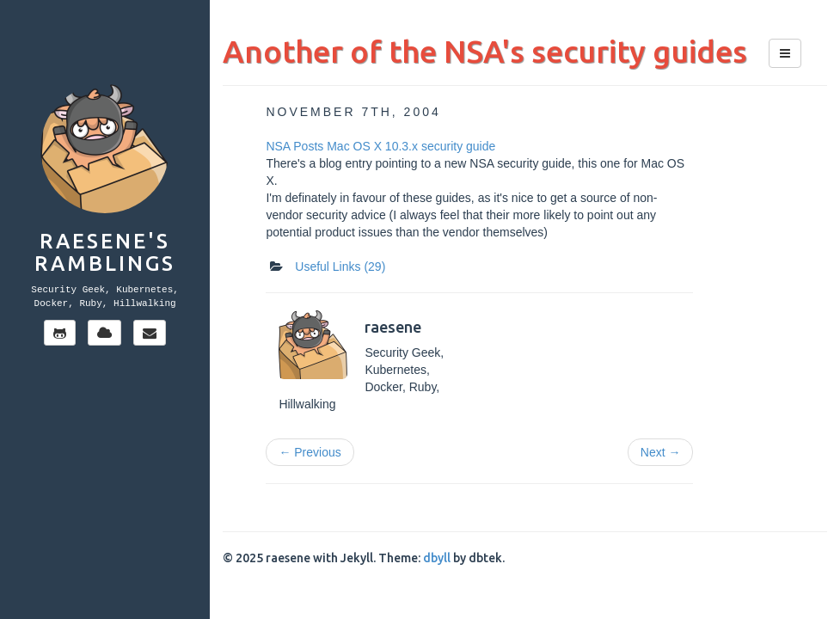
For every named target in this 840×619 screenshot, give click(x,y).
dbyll (437, 558)
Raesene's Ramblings (105, 252)
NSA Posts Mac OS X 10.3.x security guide (380, 146)
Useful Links (340, 267)
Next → (661, 452)
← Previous (310, 452)
